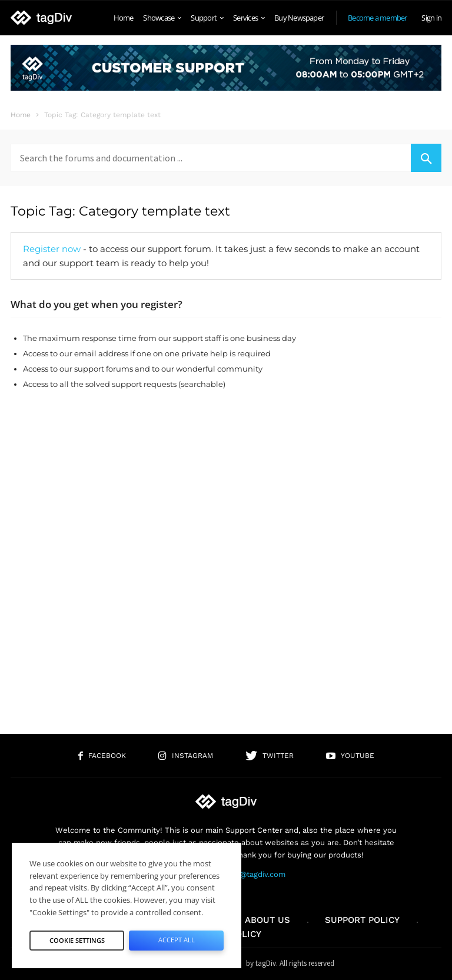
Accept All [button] (177, 940)
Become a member (377, 18)
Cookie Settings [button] (77, 940)
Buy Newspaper (299, 18)
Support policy (362, 920)
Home (124, 18)
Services (249, 18)
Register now (52, 249)
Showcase (162, 18)
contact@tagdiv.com (249, 874)
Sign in (431, 18)
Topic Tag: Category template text (120, 211)
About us (267, 920)
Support (207, 18)
